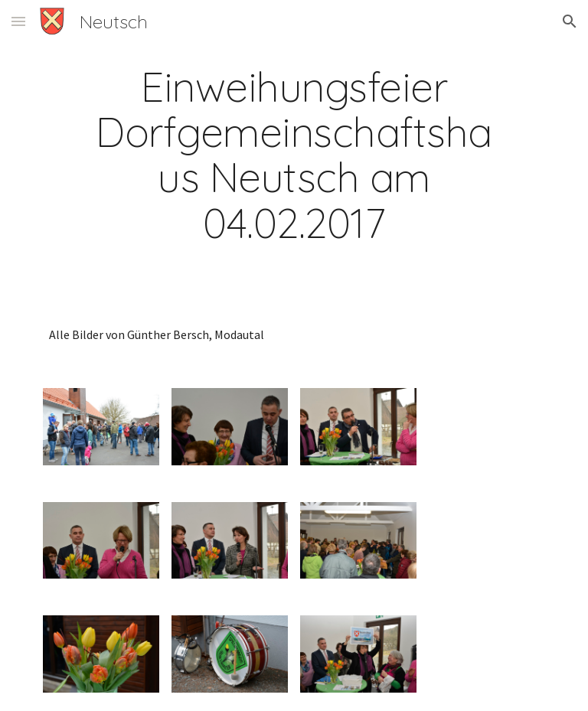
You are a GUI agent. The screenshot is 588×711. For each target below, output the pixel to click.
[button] (18, 21)
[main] (294, 155)
